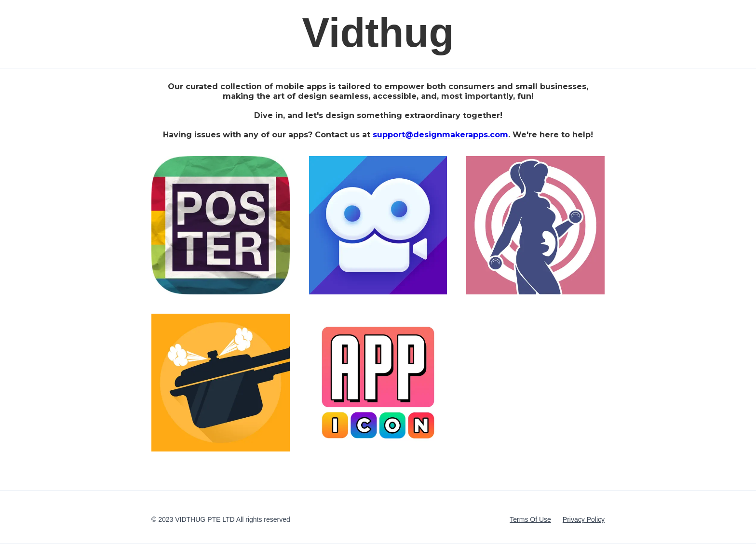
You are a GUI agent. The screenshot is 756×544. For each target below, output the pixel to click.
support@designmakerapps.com (440, 135)
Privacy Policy (584, 519)
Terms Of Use (530, 519)
